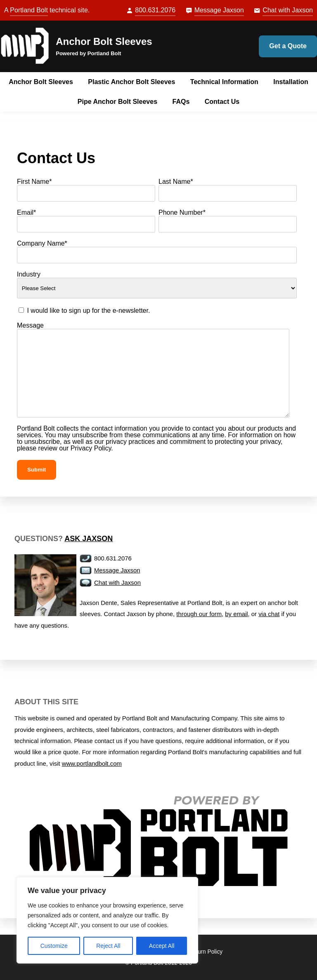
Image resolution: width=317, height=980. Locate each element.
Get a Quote (288, 46)
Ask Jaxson (89, 539)
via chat (269, 614)
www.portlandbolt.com (92, 764)
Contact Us (222, 102)
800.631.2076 (155, 10)
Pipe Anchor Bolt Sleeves (117, 102)
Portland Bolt (29, 10)
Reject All (108, 946)
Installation (291, 82)
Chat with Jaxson (288, 10)
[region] (107, 920)
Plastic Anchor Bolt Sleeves (131, 82)
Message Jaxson (219, 10)
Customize (54, 946)
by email (236, 614)
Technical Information (224, 82)
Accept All (162, 946)
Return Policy (206, 952)
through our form (199, 614)
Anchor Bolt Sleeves (104, 41)
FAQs (181, 102)
